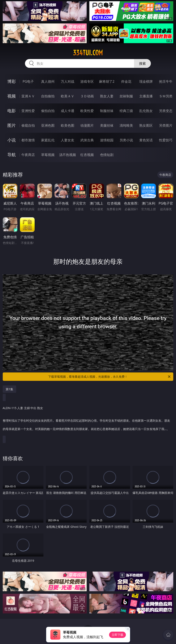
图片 (12, 125)
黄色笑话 (146, 140)
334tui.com (88, 53)
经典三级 (126, 111)
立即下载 (117, 635)
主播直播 (146, 96)
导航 (12, 155)
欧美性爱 (87, 111)
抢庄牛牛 (166, 81)
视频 (12, 96)
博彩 (12, 81)
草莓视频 (48, 155)
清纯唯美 (126, 125)
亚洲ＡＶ (28, 96)
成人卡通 (68, 111)
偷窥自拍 (28, 125)
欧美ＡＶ (68, 96)
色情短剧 (107, 155)
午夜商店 (28, 155)
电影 (12, 111)
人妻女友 (68, 140)
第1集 (9, 389)
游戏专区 (87, 81)
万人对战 (68, 81)
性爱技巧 (166, 140)
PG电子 (28, 81)
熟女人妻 (107, 96)
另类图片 (166, 125)
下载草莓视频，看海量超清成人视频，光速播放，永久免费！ (110, 377)
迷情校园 (107, 140)
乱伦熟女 (146, 111)
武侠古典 (87, 140)
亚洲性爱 (28, 111)
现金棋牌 (146, 81)
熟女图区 (146, 125)
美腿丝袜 (107, 125)
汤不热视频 (68, 155)
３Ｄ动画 (87, 96)
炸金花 (126, 81)
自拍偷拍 (48, 96)
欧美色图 (68, 125)
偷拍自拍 (48, 111)
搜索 (142, 63)
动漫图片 (87, 125)
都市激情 (28, 140)
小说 (12, 140)
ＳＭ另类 (166, 96)
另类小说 (126, 140)
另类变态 (166, 111)
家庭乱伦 (48, 140)
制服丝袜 (107, 111)
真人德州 (48, 81)
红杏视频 (87, 155)
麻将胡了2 (107, 81)
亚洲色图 (48, 125)
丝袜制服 (126, 96)
